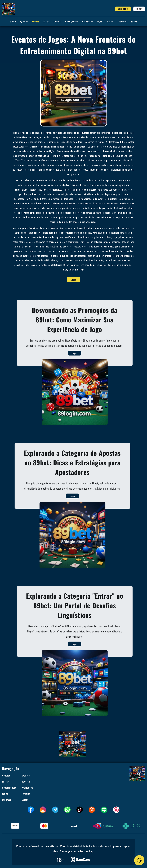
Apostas (24, 21)
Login (139, 9)
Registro (123, 9)
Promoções (87, 21)
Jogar (85, 353)
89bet (13, 21)
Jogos (99, 21)
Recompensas (71, 21)
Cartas (134, 21)
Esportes (123, 21)
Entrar (46, 21)
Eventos (35, 21)
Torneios (110, 21)
